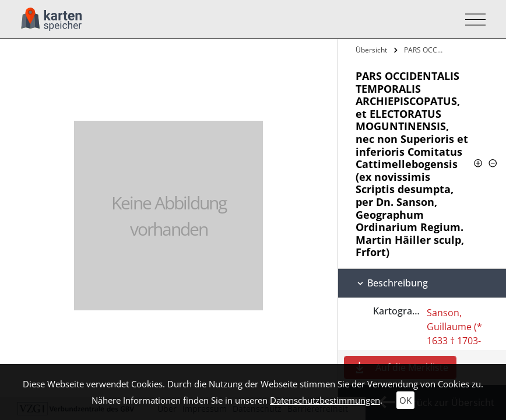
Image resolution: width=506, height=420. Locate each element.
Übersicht (371, 50)
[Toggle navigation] (472, 20)
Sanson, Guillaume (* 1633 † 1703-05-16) (454, 334)
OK (405, 400)
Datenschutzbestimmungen (325, 400)
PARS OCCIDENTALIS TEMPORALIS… (426, 50)
